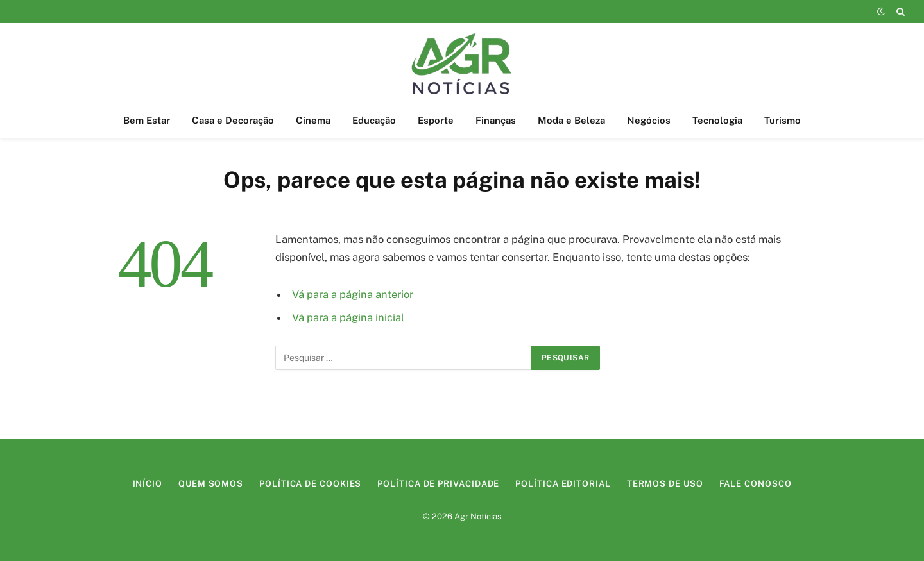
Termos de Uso (665, 484)
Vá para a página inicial (348, 317)
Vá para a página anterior (353, 294)
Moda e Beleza (571, 120)
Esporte (436, 120)
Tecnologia (717, 120)
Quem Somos (211, 484)
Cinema (313, 120)
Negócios (649, 120)
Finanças (496, 120)
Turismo (783, 120)
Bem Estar (147, 120)
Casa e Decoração (233, 120)
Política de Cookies (310, 484)
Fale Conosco (756, 484)
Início (148, 484)
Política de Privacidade (438, 484)
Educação (374, 120)
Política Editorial (563, 484)
